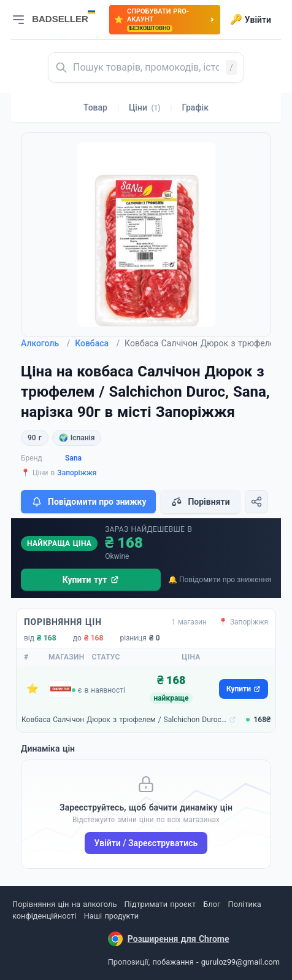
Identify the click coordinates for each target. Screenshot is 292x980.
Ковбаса (97, 343)
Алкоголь (45, 343)
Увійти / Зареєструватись (146, 843)
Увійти (251, 20)
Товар (95, 107)
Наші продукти (111, 916)
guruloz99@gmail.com (240, 962)
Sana (73, 458)
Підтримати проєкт (160, 904)
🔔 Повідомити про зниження (220, 580)
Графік (195, 107)
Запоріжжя (77, 473)
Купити (244, 689)
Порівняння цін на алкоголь (64, 904)
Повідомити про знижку (88, 502)
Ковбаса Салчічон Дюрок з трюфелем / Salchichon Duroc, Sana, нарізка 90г (124, 720)
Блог (212, 904)
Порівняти (200, 502)
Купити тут (91, 580)
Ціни (145, 107)
